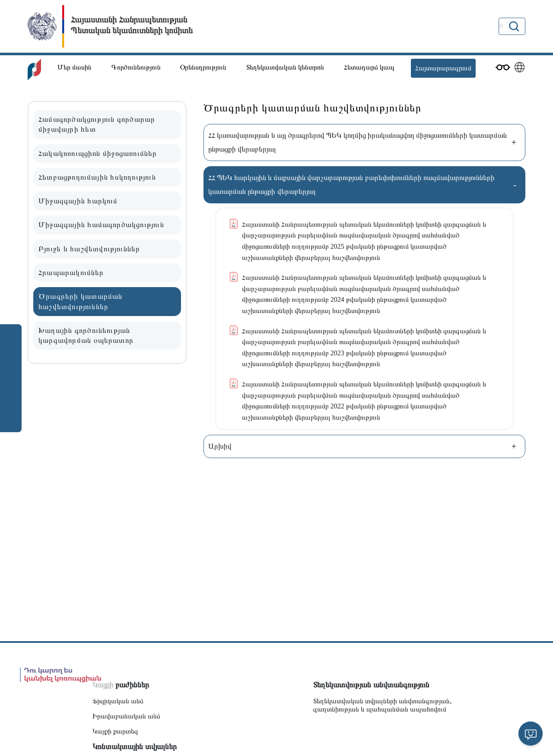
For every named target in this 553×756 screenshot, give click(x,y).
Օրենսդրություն (203, 67)
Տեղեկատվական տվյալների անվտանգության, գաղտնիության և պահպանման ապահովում (382, 705)
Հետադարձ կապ (369, 67)
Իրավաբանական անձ (126, 716)
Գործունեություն (136, 67)
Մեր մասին (75, 67)
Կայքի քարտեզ (115, 731)
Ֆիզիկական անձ (118, 701)
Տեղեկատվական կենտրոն (285, 67)
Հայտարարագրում (443, 68)
